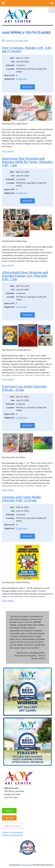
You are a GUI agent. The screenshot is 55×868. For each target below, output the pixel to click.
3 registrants (22, 79)
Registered (10, 79)
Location (10, 69)
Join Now (9, 818)
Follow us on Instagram (13, 832)
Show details (8, 151)
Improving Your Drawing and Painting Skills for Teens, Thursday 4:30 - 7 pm (28, 162)
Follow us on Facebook (12, 835)
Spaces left (9, 75)
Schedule (10, 65)
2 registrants (22, 418)
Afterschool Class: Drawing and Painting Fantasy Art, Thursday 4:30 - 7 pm (25, 276)
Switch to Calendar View (17, 41)
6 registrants (22, 193)
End (13, 61)
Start (12, 58)
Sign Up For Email (13, 826)
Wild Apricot (26, 865)
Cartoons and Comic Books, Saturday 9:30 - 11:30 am (22, 499)
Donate (9, 811)
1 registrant (21, 307)
